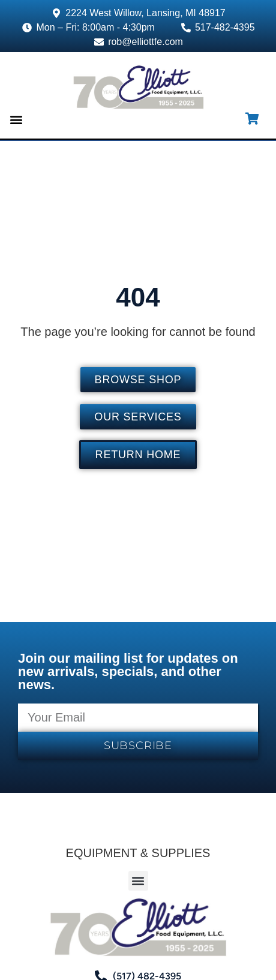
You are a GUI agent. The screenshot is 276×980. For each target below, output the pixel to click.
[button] (16, 120)
